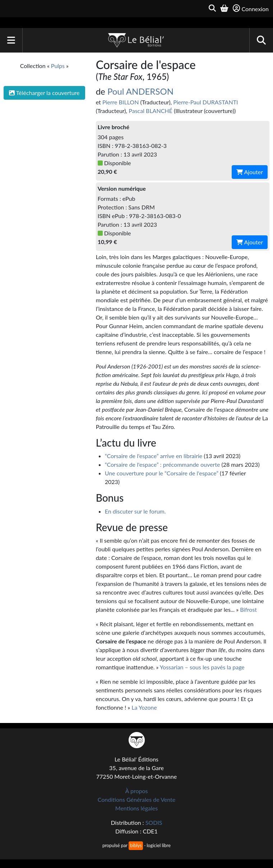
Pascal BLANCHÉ (150, 111)
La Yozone (144, 707)
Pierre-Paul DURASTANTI (205, 102)
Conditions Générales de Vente (137, 799)
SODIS (154, 822)
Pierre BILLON (121, 102)
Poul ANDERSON (140, 91)
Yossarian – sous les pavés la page (202, 667)
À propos (137, 791)
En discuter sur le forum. (135, 511)
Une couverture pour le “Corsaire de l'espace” (162, 473)
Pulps (58, 66)
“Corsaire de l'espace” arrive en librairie (154, 456)
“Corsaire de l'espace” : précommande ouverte (163, 464)
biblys (136, 845)
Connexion (251, 8)
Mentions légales (136, 808)
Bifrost (248, 609)
